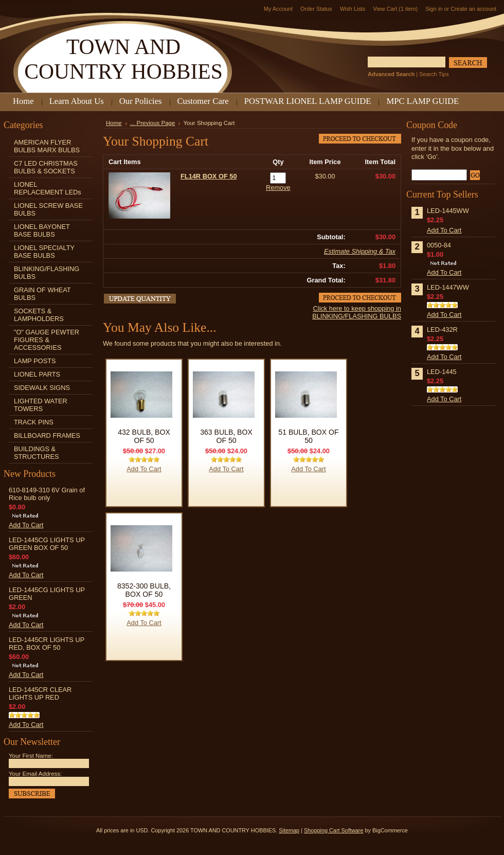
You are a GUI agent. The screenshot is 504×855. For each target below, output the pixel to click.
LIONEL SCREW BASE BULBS (48, 209)
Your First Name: (31, 756)
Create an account (473, 9)
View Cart (395, 9)
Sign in (434, 9)
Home (114, 123)
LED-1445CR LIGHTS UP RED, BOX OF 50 (47, 644)
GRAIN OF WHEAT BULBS (42, 294)
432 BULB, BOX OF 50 (144, 436)
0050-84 (439, 245)
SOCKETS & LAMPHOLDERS (39, 315)
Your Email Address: (35, 774)
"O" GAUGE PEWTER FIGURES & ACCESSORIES (47, 340)
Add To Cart (26, 525)
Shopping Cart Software (334, 830)
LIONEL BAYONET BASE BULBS (42, 230)
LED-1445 (442, 372)
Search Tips (434, 74)
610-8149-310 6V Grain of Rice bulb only (47, 494)
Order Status (316, 9)
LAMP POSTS (35, 361)
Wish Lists (353, 9)
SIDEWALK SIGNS (42, 388)
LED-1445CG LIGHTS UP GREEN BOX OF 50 (47, 544)
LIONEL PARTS (37, 374)
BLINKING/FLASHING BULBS (47, 273)
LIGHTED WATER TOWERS (41, 405)
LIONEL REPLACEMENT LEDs (48, 188)
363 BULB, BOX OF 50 (226, 436)
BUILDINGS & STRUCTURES (36, 453)
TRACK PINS (34, 422)
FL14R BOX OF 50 (209, 176)
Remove (278, 188)
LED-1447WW (448, 287)
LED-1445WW (448, 211)
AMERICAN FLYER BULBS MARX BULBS (47, 146)
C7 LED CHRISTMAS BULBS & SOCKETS (46, 167)
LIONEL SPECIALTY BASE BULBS (44, 252)
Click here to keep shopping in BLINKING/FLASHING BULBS (357, 312)
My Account (278, 9)
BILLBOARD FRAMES (47, 435)
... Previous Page (153, 123)
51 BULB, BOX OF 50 (308, 436)
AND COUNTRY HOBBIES (123, 59)
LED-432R (442, 329)
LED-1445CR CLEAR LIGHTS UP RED (40, 693)
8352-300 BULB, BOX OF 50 (144, 590)
